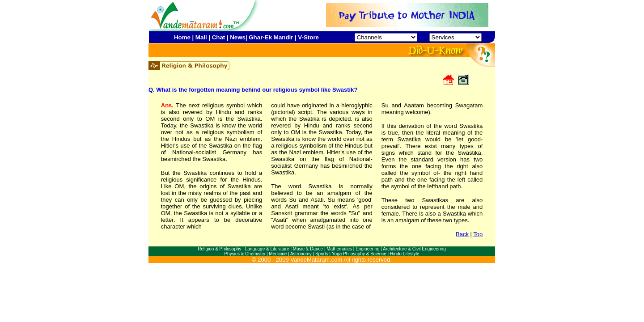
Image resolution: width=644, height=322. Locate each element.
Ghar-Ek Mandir (271, 37)
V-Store (308, 37)
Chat (219, 37)
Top (478, 234)
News (238, 37)
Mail (201, 37)
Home (182, 37)
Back (462, 234)
